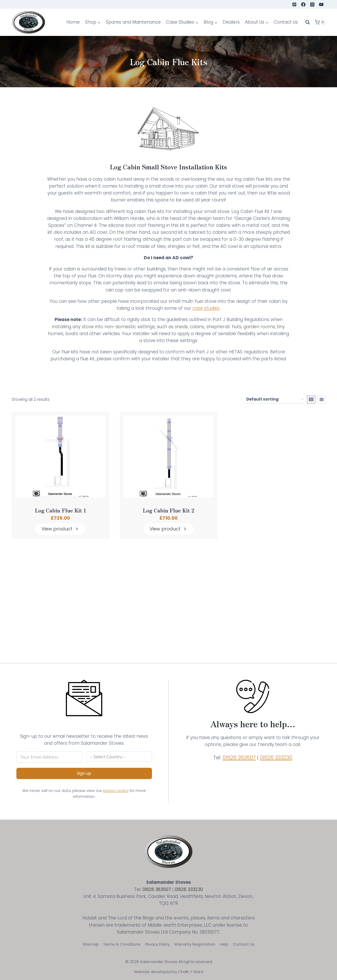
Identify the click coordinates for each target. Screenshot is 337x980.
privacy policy (116, 791)
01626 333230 (276, 758)
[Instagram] (312, 4)
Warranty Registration (195, 944)
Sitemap (91, 944)
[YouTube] (321, 4)
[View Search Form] (308, 22)
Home (73, 22)
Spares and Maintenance (133, 22)
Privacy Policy (157, 944)
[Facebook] (303, 4)
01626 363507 (239, 758)
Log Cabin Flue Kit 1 (60, 510)
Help (224, 944)
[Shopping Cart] (320, 22)
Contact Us (286, 22)
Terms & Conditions (122, 944)
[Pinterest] (294, 4)
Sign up (84, 773)
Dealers (231, 22)
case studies (206, 308)
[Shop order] (275, 400)
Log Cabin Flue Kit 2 (168, 510)
